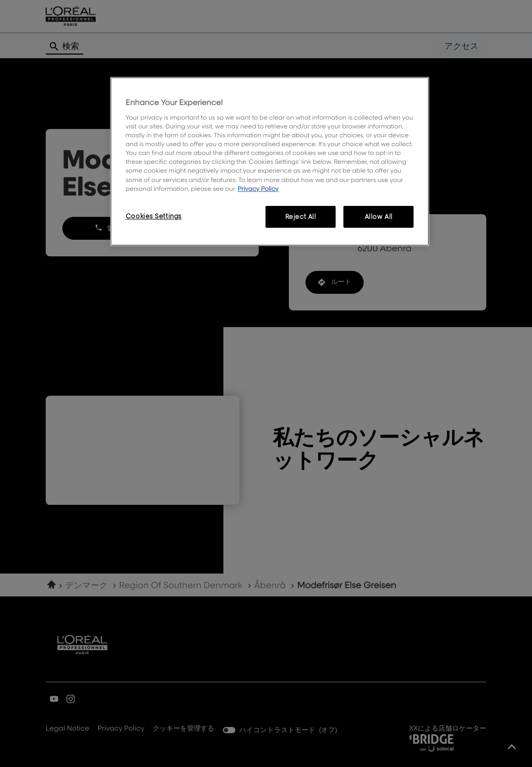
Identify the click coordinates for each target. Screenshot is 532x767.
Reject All (301, 217)
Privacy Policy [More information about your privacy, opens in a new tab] (258, 188)
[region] (270, 161)
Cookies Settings (154, 216)
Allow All (379, 217)
